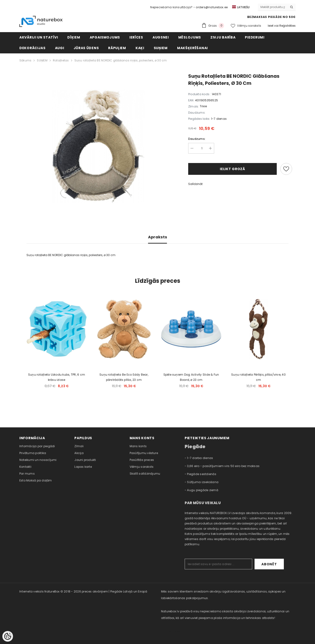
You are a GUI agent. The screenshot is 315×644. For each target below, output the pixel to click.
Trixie (203, 106)
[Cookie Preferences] (8, 636)
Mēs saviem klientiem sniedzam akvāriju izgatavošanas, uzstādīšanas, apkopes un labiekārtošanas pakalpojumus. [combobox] (223, 595)
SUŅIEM (42, 60)
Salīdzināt (195, 184)
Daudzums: (197, 139)
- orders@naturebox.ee (211, 7)
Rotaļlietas (61, 60)
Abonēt (269, 564)
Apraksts (158, 237)
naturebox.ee (171, 631)
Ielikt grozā (232, 169)
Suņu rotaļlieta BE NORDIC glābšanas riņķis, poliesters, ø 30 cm (121, 60)
